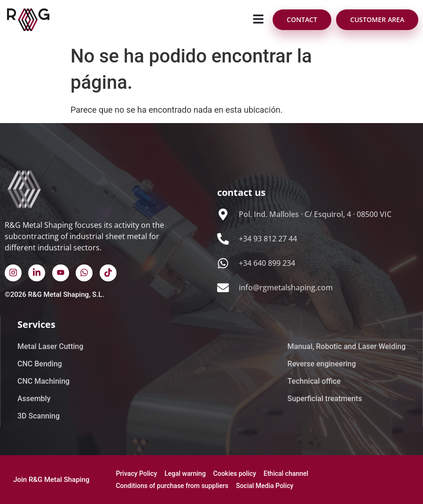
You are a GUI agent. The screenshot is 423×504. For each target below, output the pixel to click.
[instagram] (13, 273)
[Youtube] (61, 273)
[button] (258, 20)
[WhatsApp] (84, 273)
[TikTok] (108, 273)
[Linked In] (37, 273)
